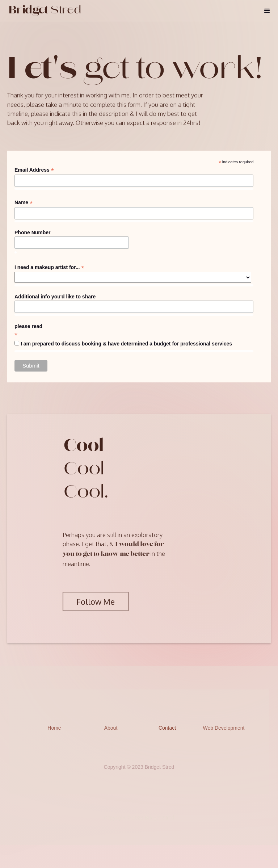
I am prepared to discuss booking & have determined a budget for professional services (126, 344)
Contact (167, 728)
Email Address (34, 170)
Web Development (224, 728)
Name (24, 203)
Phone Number (33, 232)
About (111, 728)
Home (54, 728)
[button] (267, 11)
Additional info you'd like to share (55, 297)
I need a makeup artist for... (49, 267)
